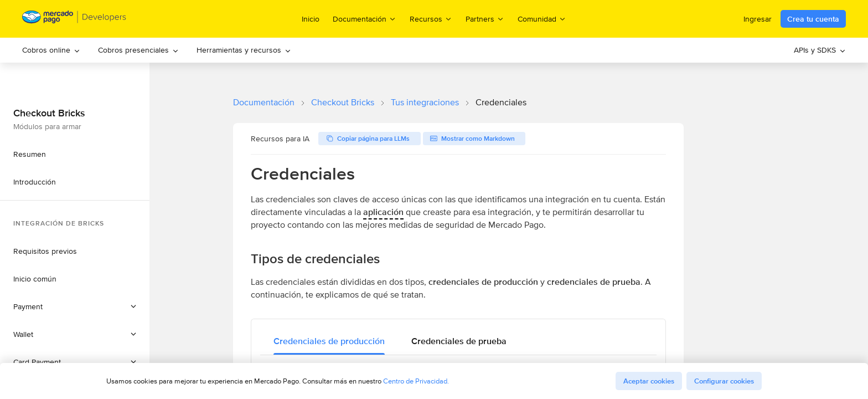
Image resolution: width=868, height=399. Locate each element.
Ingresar (758, 19)
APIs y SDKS (820, 50)
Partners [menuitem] (485, 19)
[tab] (329, 341)
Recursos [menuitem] (431, 19)
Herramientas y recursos (244, 50)
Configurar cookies (724, 381)
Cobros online (51, 50)
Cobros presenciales (138, 50)
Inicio (311, 19)
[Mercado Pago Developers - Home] (74, 19)
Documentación (264, 102)
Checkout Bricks (343, 102)
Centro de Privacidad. (416, 381)
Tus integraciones (425, 102)
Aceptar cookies (649, 381)
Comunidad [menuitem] (542, 19)
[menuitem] (51, 50)
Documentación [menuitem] (365, 19)
